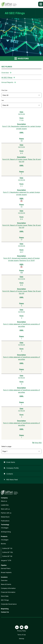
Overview (5, 73)
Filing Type (4, 90)
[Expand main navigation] (41, 4)
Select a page (6, 446)
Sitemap (22, 639)
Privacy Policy (22, 631)
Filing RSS (37, 443)
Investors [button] (21, 58)
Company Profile (11, 468)
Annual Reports (7, 82)
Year (3, 100)
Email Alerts (9, 462)
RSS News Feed (11, 480)
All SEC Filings (7, 78)
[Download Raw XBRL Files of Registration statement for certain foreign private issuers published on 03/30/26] (22, 201)
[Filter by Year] (21, 105)
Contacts (8, 474)
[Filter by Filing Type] (21, 95)
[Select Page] (21, 451)
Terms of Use (22, 635)
